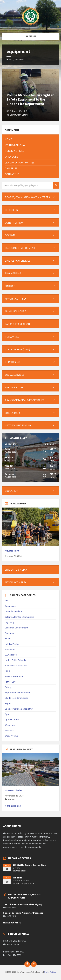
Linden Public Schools (15, 660)
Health (8, 638)
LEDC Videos (11, 655)
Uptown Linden (12, 720)
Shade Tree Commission (17, 698)
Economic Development (16, 628)
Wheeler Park (20, 871)
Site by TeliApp (50, 972)
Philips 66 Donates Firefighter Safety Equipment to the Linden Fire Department (30, 99)
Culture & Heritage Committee (20, 617)
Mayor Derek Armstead (16, 665)
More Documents (12, 923)
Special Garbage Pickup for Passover (23, 913)
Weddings (10, 725)
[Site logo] (31, 27)
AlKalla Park (12, 551)
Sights (8, 703)
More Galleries (13, 806)
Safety (25, 115)
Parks (8, 671)
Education (10, 633)
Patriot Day (10, 682)
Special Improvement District (19, 709)
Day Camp (10, 622)
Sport (8, 714)
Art (6, 601)
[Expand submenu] (54, 197)
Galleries (20, 59)
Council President (13, 611)
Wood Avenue (12, 736)
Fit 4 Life (18, 878)
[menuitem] (30, 139)
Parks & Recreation (14, 676)
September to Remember (17, 693)
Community (15, 115)
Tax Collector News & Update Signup (23, 904)
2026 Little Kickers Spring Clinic (30, 865)
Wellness (9, 730)
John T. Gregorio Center (25, 883)
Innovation (10, 649)
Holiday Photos (12, 644)
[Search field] (30, 185)
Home (9, 59)
